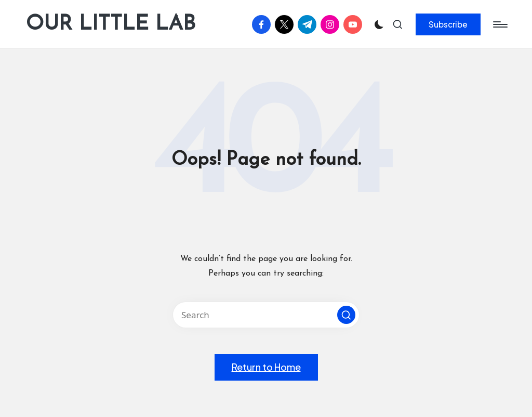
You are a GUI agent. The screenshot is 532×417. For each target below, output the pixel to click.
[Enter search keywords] (266, 315)
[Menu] (500, 24)
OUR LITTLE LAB (111, 24)
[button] (448, 24)
